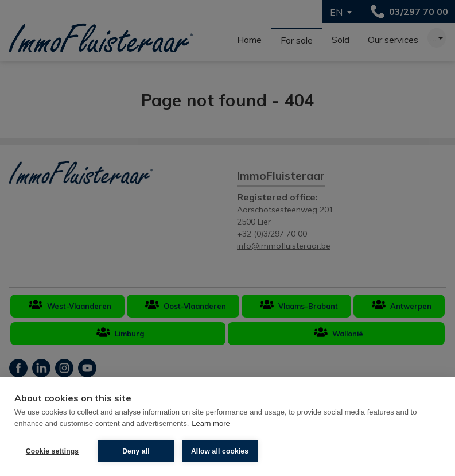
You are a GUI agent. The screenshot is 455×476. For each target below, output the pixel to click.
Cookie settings (52, 451)
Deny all (136, 451)
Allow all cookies (220, 451)
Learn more (211, 423)
